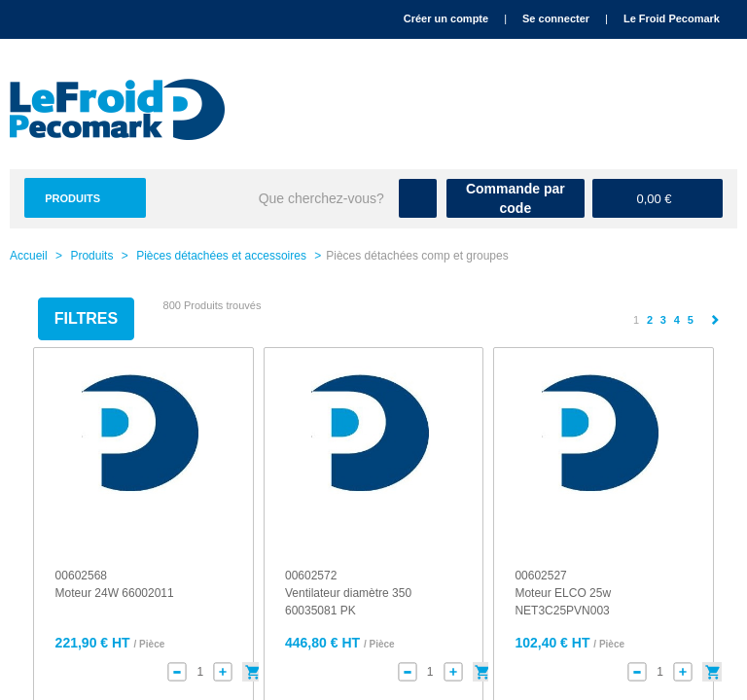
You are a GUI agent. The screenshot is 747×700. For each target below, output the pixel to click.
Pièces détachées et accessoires (221, 256)
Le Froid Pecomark (672, 18)
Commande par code (516, 198)
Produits (72, 198)
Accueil (29, 256)
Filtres (86, 318)
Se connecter (556, 18)
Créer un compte (446, 18)
